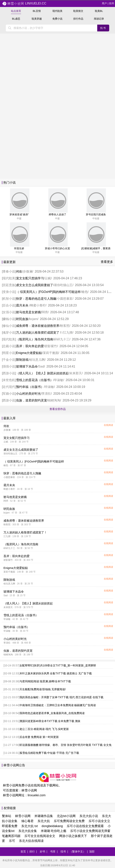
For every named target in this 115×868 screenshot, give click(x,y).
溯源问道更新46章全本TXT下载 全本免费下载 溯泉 (50, 721)
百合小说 (9, 305)
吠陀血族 (22, 319)
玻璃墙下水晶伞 (27, 366)
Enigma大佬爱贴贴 (29, 353)
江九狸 (68, 333)
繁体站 (7, 816)
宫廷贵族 (9, 285)
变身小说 (9, 292)
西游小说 (9, 373)
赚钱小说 (9, 319)
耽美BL (99, 11)
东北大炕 (44, 821)
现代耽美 (57, 11)
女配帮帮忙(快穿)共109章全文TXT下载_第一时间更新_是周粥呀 (58, 665)
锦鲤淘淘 (54, 400)
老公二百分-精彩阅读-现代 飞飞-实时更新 (44, 729)
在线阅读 (108, 425)
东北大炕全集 (28, 831)
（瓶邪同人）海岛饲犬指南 (35, 339)
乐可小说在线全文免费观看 (85, 826)
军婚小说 (9, 394)
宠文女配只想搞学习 (30, 278)
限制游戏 (22, 360)
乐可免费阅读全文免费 (69, 821)
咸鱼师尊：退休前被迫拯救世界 (38, 326)
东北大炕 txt (29, 826)
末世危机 (9, 380)
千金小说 (9, 360)
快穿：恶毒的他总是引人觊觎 (36, 299)
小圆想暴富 (65, 299)
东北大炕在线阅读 (31, 841)
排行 (32, 852)
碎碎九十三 (62, 339)
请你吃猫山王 (63, 285)
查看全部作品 (58, 409)
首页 (23, 852)
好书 (43, 852)
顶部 (92, 852)
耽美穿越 (37, 19)
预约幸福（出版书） (30, 387)
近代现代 (9, 387)
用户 (104, 3)
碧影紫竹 (51, 346)
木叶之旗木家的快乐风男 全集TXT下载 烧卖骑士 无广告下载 (56, 673)
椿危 (85, 292)
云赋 (48, 278)
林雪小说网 (29, 790)
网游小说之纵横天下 (73, 836)
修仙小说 (9, 326)
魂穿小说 (9, 333)
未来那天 (76, 373)
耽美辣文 (78, 11)
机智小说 (9, 299)
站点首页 (16, 11)
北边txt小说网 (66, 816)
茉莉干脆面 (51, 353)
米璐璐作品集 (44, 816)
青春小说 (9, 271)
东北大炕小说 (89, 816)
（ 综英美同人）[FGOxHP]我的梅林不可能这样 (48, 292)
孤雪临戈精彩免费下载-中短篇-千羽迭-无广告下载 (49, 753)
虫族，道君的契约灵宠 (32, 400)
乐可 (12, 841)
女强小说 (9, 312)
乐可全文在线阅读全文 (40, 836)
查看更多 (107, 262)
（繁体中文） (78, 852)
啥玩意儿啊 (37, 360)
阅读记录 (99, 19)
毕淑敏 (59, 380)
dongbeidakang (52, 826)
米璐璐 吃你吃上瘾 (54, 831)
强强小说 (9, 366)
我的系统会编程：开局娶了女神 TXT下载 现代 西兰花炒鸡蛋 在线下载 (61, 697)
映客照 (65, 326)
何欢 (19, 271)
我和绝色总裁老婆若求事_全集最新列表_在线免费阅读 (52, 713)
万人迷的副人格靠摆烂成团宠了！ (39, 333)
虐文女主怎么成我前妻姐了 (35, 285)
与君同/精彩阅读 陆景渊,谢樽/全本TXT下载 (45, 681)
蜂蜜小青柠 (38, 305)
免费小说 (57, 19)
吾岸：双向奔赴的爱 (30, 346)
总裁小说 (9, 346)
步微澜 (28, 271)
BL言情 (37, 11)
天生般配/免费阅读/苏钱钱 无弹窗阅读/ (43, 689)
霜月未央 (23, 305)
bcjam (33, 319)
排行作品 (78, 19)
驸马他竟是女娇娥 (28, 312)
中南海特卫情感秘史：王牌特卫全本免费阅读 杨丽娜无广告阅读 (58, 705)
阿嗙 (45, 312)
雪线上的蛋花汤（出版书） (35, 380)
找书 (112, 3)
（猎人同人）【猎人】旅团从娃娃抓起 (42, 373)
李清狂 (46, 394)
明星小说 (9, 353)
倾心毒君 (27, 821)
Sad (41, 366)
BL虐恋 (16, 19)
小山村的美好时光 (28, 394)
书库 (53, 852)
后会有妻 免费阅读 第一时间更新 (39, 737)
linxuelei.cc (24, 3)
